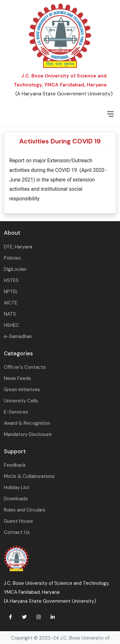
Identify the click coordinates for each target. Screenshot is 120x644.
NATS (10, 314)
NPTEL (11, 292)
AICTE (11, 303)
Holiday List (17, 487)
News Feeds (17, 378)
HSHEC (12, 325)
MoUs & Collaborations (29, 476)
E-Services (16, 412)
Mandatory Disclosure (28, 434)
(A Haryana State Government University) (64, 94)
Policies (12, 258)
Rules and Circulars (25, 510)
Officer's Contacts (25, 367)
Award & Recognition (27, 423)
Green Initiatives (22, 390)
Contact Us (17, 532)
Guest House (18, 521)
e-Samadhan (18, 336)
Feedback (15, 465)
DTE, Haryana (18, 247)
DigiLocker (15, 269)
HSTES (11, 280)
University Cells (21, 401)
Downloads (16, 499)
